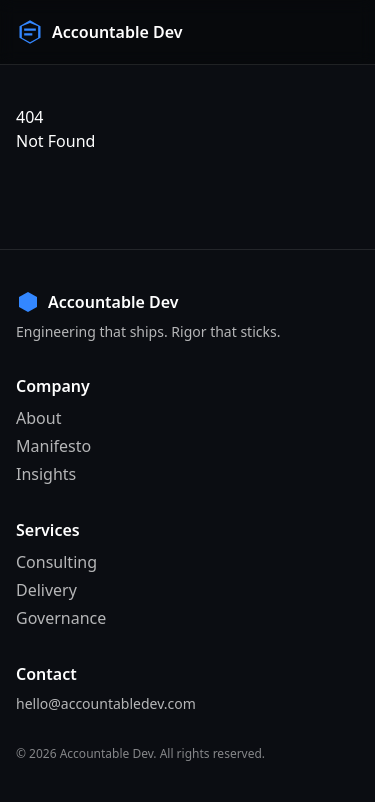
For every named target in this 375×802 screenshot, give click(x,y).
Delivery (46, 590)
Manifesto (53, 446)
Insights (46, 474)
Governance (61, 618)
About (38, 418)
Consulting (56, 562)
